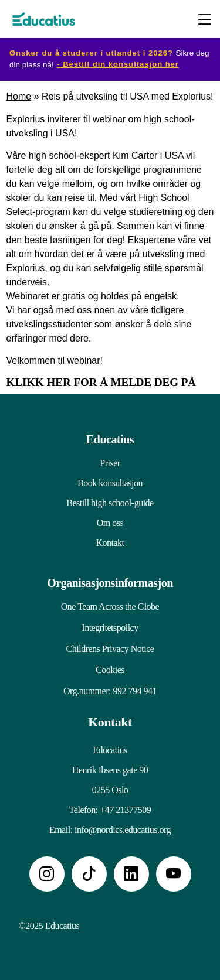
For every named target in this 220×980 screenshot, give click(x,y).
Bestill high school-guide (110, 503)
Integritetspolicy (110, 628)
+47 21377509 (125, 810)
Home (19, 96)
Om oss (110, 523)
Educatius (110, 439)
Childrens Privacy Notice (110, 649)
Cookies (110, 670)
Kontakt (110, 543)
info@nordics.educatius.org (123, 830)
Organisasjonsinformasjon (110, 583)
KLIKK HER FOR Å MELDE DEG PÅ (101, 382)
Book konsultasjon (110, 483)
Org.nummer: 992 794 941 (110, 691)
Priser (110, 463)
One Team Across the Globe (110, 607)
